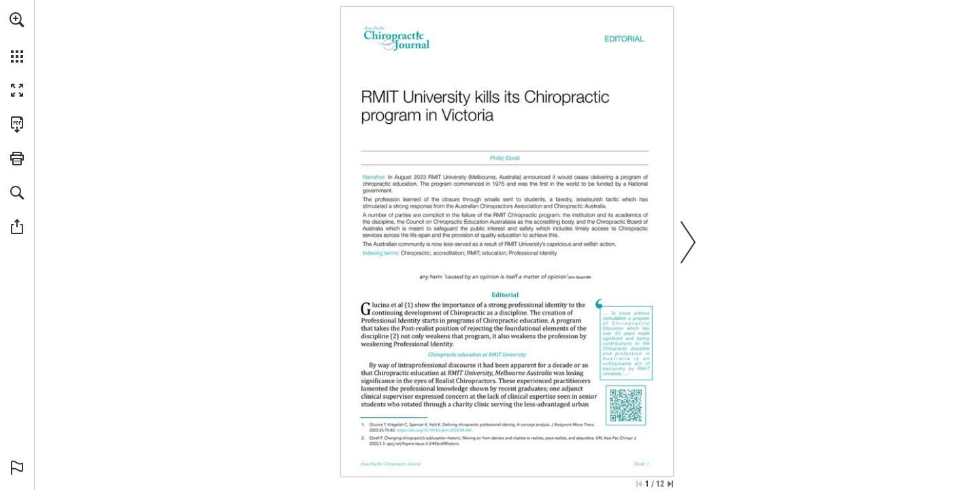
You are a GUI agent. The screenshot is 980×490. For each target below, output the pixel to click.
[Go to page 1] (409, 305)
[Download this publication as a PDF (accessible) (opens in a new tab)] (17, 125)
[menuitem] (17, 37)
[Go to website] (435, 430)
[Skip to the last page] (670, 484)
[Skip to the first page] (639, 484)
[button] (17, 20)
